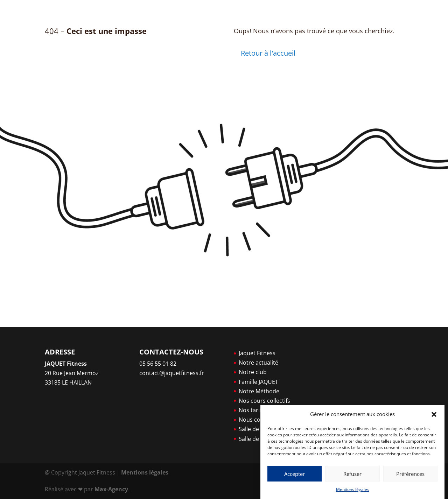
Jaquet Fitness (257, 353)
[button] (434, 414)
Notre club (253, 372)
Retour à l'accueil (268, 53)
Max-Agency (111, 489)
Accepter (295, 474)
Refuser (352, 474)
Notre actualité (258, 363)
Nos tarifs (251, 410)
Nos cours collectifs (264, 401)
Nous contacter (259, 420)
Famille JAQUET (258, 382)
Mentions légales (353, 489)
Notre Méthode (259, 391)
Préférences (410, 474)
